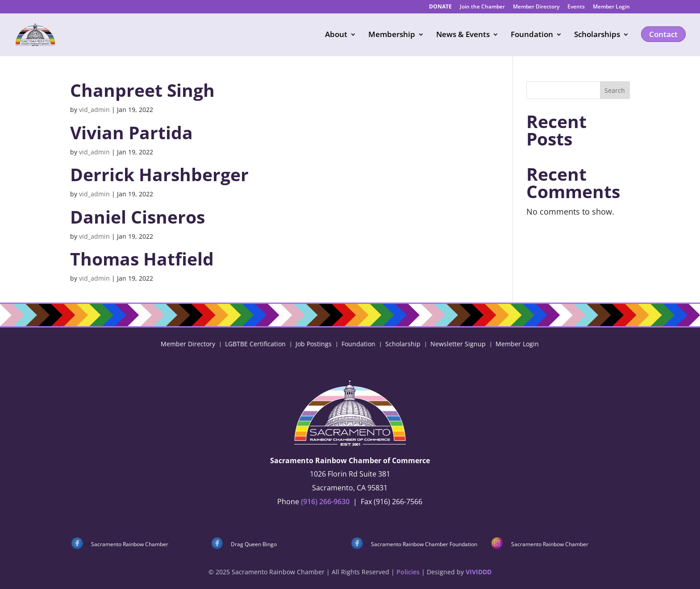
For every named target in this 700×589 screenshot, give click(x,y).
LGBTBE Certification (255, 343)
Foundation (532, 35)
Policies (408, 572)
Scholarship (403, 343)
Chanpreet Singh (142, 90)
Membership (392, 35)
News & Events (463, 35)
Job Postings (314, 343)
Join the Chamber (482, 7)
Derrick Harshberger (159, 174)
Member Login (611, 7)
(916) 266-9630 (325, 502)
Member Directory (536, 7)
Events (576, 7)
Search (615, 90)
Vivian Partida (131, 132)
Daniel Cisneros (137, 217)
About (336, 35)
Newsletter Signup (458, 343)
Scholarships (597, 35)
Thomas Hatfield (142, 259)
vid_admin (94, 110)
